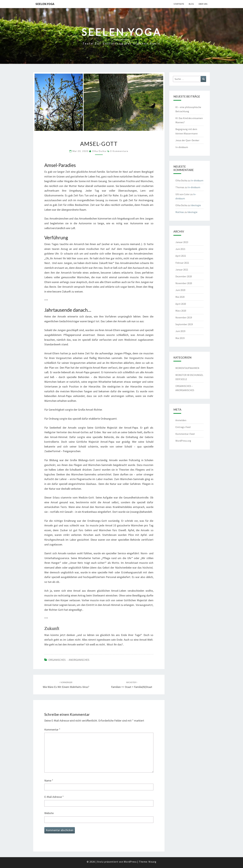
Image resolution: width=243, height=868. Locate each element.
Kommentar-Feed (185, 434)
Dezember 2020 (184, 276)
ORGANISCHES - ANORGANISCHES (69, 660)
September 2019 (184, 324)
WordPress (130, 862)
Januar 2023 (182, 242)
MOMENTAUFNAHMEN (187, 368)
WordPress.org (183, 441)
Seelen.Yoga (45, 4)
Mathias (180, 212)
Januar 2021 (182, 270)
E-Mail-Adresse (54, 797)
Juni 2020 (180, 290)
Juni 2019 (180, 331)
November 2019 (184, 317)
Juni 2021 (180, 249)
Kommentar (52, 730)
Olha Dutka (99, 151)
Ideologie (196, 205)
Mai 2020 (180, 297)
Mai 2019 (180, 338)
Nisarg (152, 862)
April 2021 (181, 256)
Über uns (203, 4)
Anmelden (181, 420)
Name (49, 781)
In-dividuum (182, 147)
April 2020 (181, 304)
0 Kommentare (119, 151)
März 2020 (181, 311)
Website (49, 813)
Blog (191, 4)
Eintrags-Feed (183, 427)
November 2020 (184, 283)
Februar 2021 (182, 263)
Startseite (179, 4)
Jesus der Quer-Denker (187, 140)
